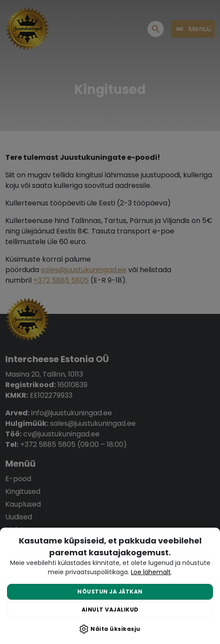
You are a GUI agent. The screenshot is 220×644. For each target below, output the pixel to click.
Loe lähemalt (151, 572)
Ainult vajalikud (110, 610)
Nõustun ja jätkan (110, 592)
